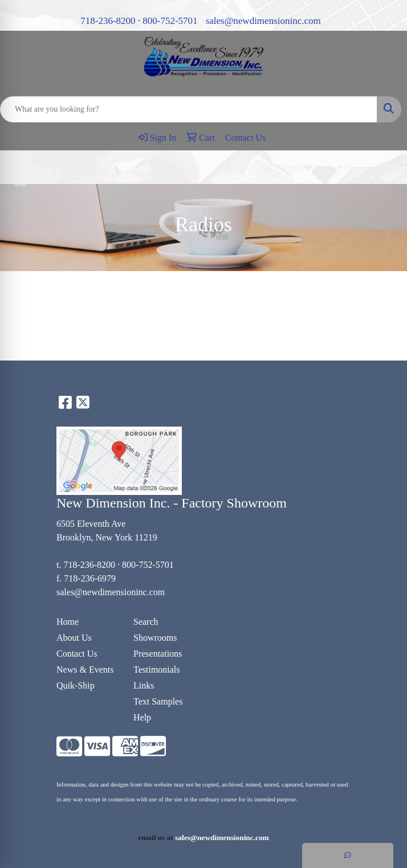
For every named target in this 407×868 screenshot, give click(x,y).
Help (142, 717)
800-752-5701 (170, 21)
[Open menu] (384, 167)
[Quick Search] (189, 109)
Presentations (158, 654)
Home (68, 622)
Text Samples (158, 701)
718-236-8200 (108, 21)
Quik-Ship (76, 685)
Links (144, 685)
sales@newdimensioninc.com (263, 21)
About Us (74, 638)
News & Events (85, 670)
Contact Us (77, 654)
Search (146, 622)
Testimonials (157, 670)
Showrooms (155, 638)
